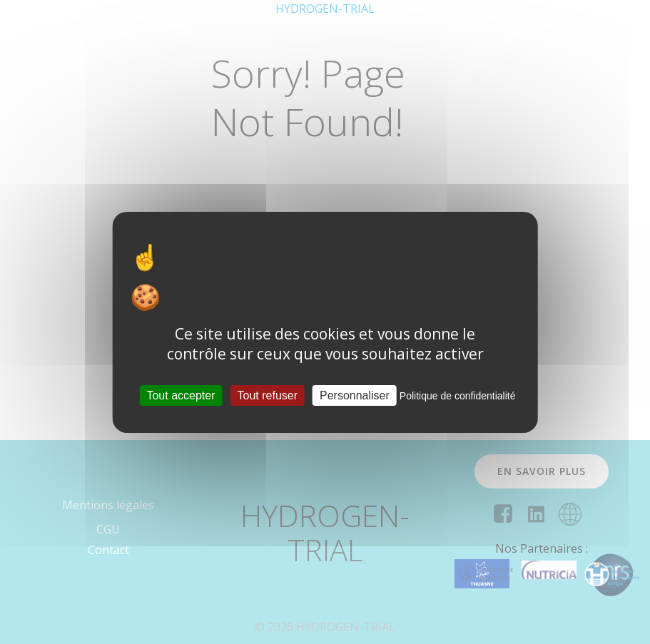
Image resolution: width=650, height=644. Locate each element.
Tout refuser (268, 395)
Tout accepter (181, 395)
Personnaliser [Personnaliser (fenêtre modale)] (355, 395)
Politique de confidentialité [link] (458, 395)
